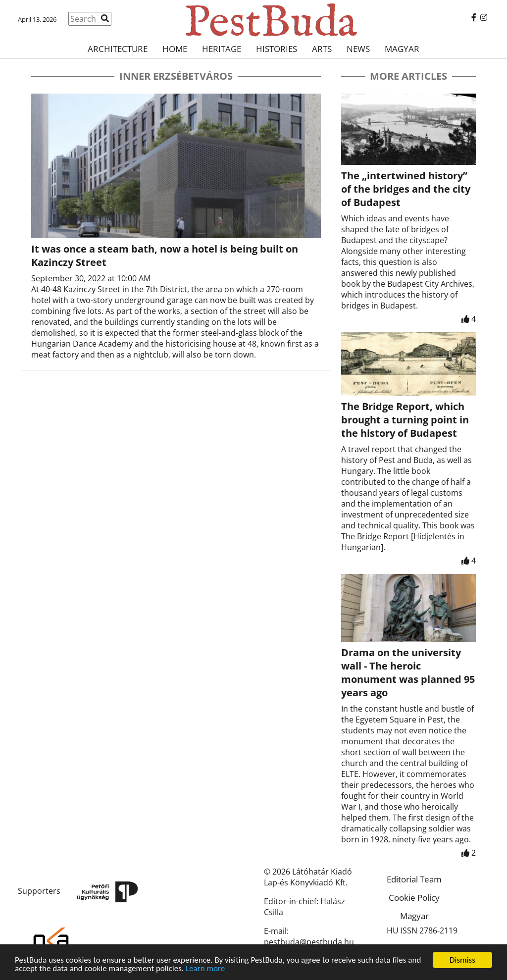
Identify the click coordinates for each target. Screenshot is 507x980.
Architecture (118, 49)
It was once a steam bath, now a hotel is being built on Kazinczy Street (165, 256)
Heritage (222, 49)
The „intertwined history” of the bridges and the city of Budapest (406, 189)
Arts (322, 49)
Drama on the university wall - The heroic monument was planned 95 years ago (408, 672)
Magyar (402, 49)
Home (175, 49)
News (358, 49)
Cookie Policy (414, 898)
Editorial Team (414, 879)
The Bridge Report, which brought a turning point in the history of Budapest (405, 420)
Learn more (205, 969)
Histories (277, 49)
